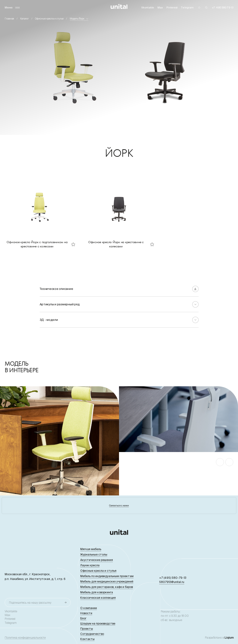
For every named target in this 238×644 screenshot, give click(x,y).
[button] (220, 462)
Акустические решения (97, 560)
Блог (83, 618)
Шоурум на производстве (98, 623)
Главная (9, 19)
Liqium (229, 638)
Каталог (25, 19)
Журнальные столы (94, 554)
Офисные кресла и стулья (49, 19)
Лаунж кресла (90, 565)
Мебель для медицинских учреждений (107, 581)
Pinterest (10, 619)
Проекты (87, 629)
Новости (86, 613)
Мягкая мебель (91, 549)
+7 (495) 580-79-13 (173, 578)
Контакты (87, 639)
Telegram (11, 623)
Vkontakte (11, 611)
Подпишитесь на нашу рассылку (30, 603)
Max (8, 615)
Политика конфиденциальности (25, 638)
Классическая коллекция (98, 598)
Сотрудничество (92, 634)
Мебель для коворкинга (97, 592)
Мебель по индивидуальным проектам (107, 576)
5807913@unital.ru (172, 582)
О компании (89, 608)
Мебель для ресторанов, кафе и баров (107, 587)
